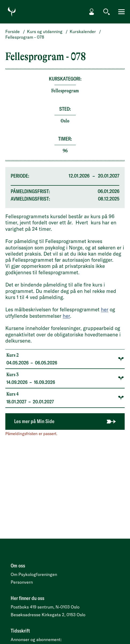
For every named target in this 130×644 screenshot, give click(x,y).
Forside (13, 31)
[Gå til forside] (12, 12)
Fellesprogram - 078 (25, 37)
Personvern (22, 582)
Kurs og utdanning (45, 31)
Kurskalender (83, 31)
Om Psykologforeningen (34, 574)
